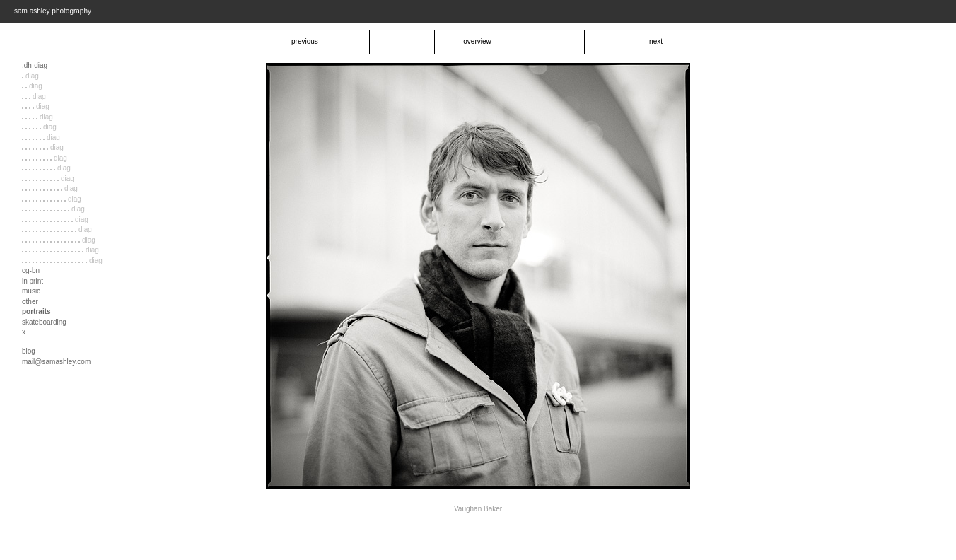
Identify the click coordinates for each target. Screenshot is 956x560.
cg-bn (31, 270)
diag (30, 76)
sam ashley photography (53, 11)
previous (305, 41)
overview (477, 41)
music (31, 291)
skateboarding (44, 322)
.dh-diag (35, 65)
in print (33, 281)
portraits (36, 311)
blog (29, 351)
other (30, 302)
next (656, 41)
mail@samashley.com (56, 362)
